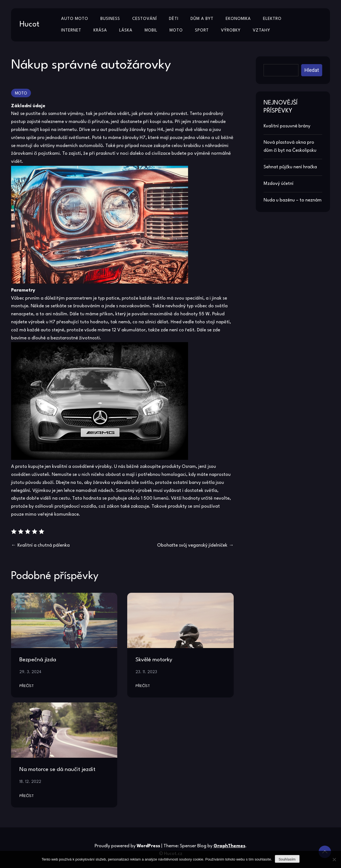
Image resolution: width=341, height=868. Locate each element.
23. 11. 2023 (146, 672)
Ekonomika (238, 19)
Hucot (29, 25)
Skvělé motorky (154, 660)
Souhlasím (287, 859)
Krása (100, 31)
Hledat (312, 70)
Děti (174, 19)
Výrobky (231, 31)
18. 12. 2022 (30, 782)
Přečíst (27, 686)
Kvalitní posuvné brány (287, 126)
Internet (71, 31)
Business (110, 19)
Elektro (272, 19)
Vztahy (261, 31)
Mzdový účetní (278, 184)
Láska (126, 31)
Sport (202, 31)
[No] (334, 859)
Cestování (145, 19)
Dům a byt (202, 19)
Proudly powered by (128, 846)
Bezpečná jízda (38, 660)
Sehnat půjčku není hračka (290, 167)
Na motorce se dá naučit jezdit (57, 770)
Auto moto (75, 19)
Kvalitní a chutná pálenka (44, 545)
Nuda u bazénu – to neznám (293, 200)
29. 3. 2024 (30, 672)
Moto (176, 31)
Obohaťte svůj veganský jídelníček (192, 545)
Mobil (151, 31)
